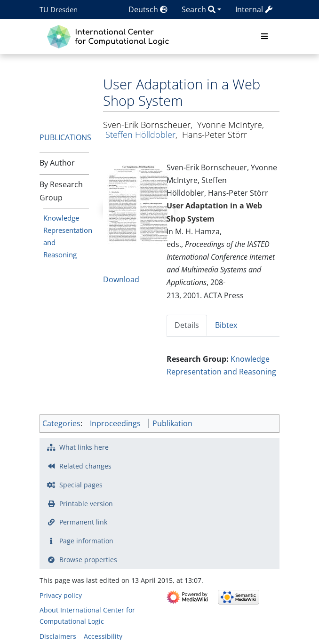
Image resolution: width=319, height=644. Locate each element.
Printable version (86, 504)
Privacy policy (61, 595)
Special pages (81, 485)
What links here (84, 447)
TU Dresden (59, 9)
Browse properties (88, 560)
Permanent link (83, 522)
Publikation (172, 423)
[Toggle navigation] (264, 37)
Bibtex (226, 325)
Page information (86, 541)
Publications (65, 137)
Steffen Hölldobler (140, 135)
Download (121, 279)
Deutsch (148, 9)
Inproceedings (115, 423)
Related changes (85, 466)
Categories (61, 423)
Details (187, 325)
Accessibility (103, 636)
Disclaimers (58, 636)
